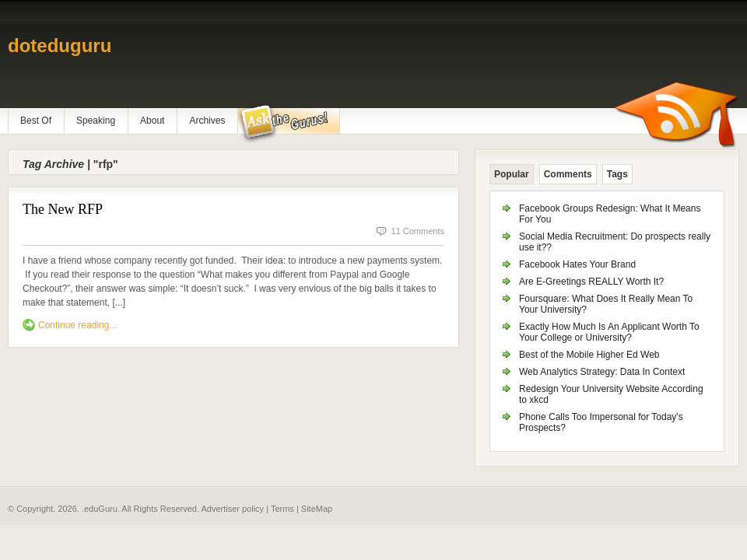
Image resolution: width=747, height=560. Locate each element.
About (152, 121)
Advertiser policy (232, 509)
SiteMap (317, 509)
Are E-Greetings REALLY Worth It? (591, 282)
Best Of (36, 121)
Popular (512, 174)
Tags (617, 174)
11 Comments (418, 231)
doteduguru (60, 45)
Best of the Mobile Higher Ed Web (589, 355)
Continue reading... (77, 325)
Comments (568, 174)
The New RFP (63, 209)
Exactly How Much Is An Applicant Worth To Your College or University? (609, 332)
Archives (207, 121)
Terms (282, 509)
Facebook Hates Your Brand (577, 264)
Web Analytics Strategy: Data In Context (602, 372)
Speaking (96, 121)
